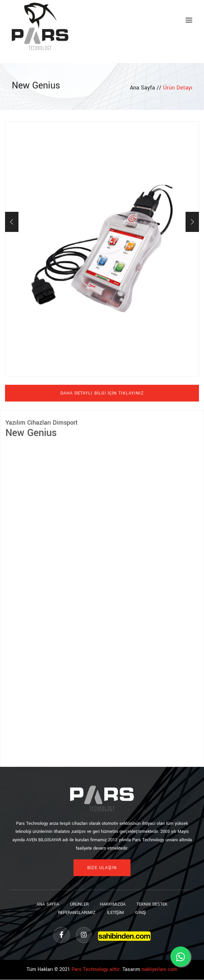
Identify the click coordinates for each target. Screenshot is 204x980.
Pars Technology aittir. (96, 970)
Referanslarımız (76, 913)
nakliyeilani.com (160, 970)
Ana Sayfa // (146, 88)
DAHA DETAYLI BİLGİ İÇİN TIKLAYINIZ (102, 393)
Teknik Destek (153, 904)
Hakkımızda (113, 904)
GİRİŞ (141, 913)
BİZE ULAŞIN (102, 868)
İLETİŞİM (115, 913)
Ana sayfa (46, 904)
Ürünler (79, 904)
